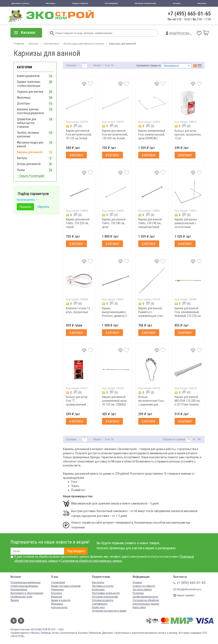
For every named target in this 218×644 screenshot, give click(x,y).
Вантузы (22, 158)
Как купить (98, 582)
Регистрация (185, 33)
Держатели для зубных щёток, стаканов (27, 123)
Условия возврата (103, 600)
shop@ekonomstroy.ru (187, 589)
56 (194, 439)
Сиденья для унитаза (30, 92)
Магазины (51, 3)
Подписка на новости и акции (109, 611)
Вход (173, 33)
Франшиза (57, 604)
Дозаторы (23, 103)
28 (189, 439)
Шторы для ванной (29, 164)
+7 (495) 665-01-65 (189, 14)
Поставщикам (111, 3)
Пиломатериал (19, 589)
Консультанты (59, 607)
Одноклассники (21, 621)
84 (199, 439)
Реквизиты (57, 589)
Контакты (202, 3)
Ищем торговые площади (66, 586)
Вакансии (57, 597)
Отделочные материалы (24, 586)
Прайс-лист (98, 607)
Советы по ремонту (144, 586)
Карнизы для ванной (30, 152)
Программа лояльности (106, 593)
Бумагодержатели (28, 76)
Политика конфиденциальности (145, 595)
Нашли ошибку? (184, 595)
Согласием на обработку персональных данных (91, 561)
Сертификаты (100, 604)
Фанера (15, 600)
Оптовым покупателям (145, 3)
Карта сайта (139, 607)
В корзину (76, 155)
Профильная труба (21, 597)
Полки (21, 170)
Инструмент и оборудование (27, 593)
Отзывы (177, 3)
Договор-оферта (142, 589)
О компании (58, 582)
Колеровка (98, 589)
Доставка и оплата (20, 3)
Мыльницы (24, 97)
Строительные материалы (25, 582)
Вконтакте (14, 621)
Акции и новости (80, 3)
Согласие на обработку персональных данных (146, 602)
